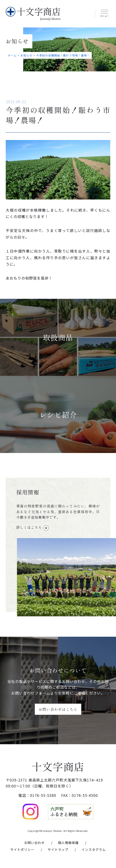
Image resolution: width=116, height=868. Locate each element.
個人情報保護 (68, 844)
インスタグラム (94, 850)
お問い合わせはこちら (58, 709)
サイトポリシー (22, 850)
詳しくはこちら (33, 528)
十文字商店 (58, 767)
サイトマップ (58, 850)
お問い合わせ (34, 844)
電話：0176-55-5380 (37, 796)
